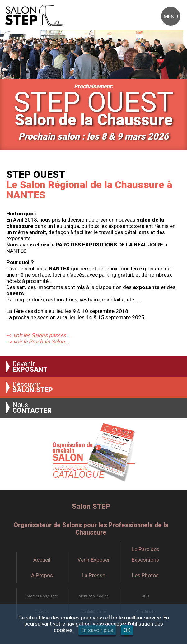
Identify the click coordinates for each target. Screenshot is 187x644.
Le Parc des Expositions (145, 554)
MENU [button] (171, 16)
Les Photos (145, 575)
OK (127, 630)
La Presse (93, 575)
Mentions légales (94, 596)
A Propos (42, 575)
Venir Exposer (94, 560)
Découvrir (33, 387)
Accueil (42, 560)
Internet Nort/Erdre (42, 596)
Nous (32, 408)
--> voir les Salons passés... (38, 335)
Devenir (30, 367)
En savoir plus (97, 630)
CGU (145, 596)
